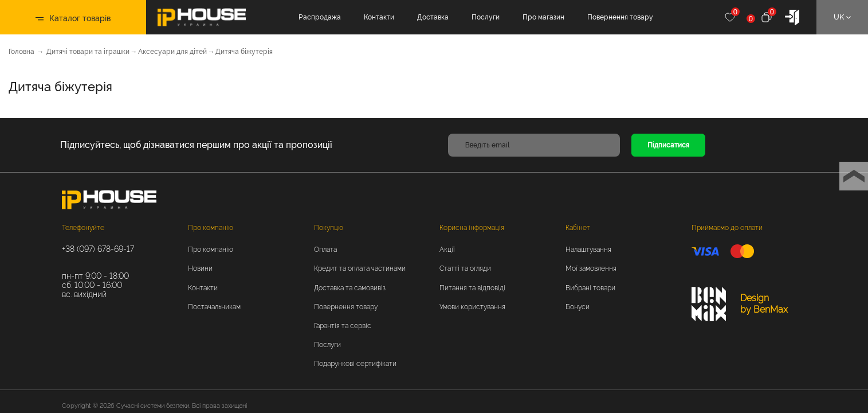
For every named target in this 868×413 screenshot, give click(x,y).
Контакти (384, 17)
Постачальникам (214, 307)
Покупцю (329, 228)
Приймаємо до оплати (727, 228)
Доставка (437, 17)
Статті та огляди (465, 268)
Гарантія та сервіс (343, 326)
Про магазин (548, 17)
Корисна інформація (472, 228)
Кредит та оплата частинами (360, 268)
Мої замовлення (591, 268)
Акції (447, 250)
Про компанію (211, 228)
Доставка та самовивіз (350, 288)
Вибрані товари (590, 288)
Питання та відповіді (472, 288)
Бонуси (578, 307)
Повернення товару (625, 17)
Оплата (325, 250)
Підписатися (668, 145)
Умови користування (472, 307)
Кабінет (578, 228)
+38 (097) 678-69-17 (98, 249)
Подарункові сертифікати (355, 364)
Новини (200, 268)
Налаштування (588, 250)
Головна (21, 52)
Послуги (490, 17)
